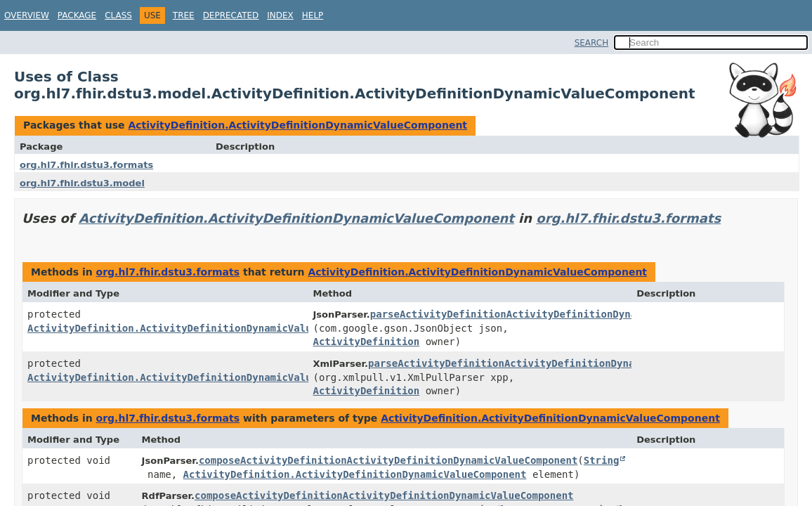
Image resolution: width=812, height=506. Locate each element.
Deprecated (231, 15)
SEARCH (592, 43)
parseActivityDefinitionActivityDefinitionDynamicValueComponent (554, 314)
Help (313, 15)
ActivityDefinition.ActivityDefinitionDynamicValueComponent (297, 125)
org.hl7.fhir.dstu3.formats (86, 165)
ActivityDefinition (367, 342)
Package (77, 15)
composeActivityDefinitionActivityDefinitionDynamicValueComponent (388, 460)
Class (118, 15)
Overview (27, 15)
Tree (184, 15)
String (602, 460)
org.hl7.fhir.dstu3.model (82, 183)
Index (280, 15)
